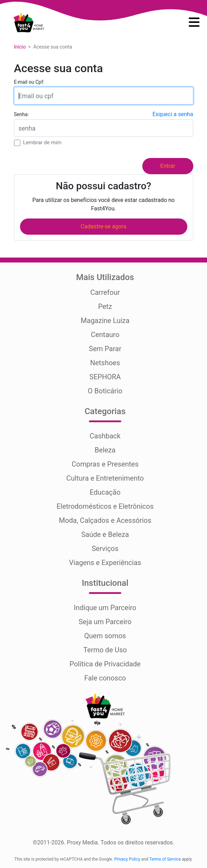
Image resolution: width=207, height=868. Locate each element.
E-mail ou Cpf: (29, 82)
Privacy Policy (127, 859)
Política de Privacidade (105, 664)
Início (20, 47)
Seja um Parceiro (105, 622)
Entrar (168, 166)
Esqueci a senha (173, 114)
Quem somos (105, 636)
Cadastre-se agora (104, 226)
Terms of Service (165, 859)
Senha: (21, 114)
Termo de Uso (105, 650)
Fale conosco (105, 678)
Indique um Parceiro (105, 608)
